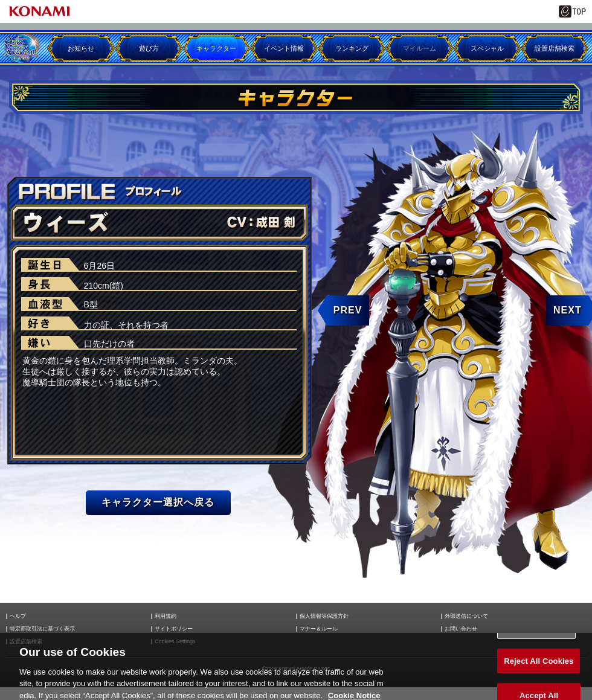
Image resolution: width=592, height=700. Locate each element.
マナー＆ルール (319, 629)
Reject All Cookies (539, 668)
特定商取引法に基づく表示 (42, 629)
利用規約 (166, 616)
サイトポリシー (174, 629)
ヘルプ (18, 616)
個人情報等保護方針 (324, 616)
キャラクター (216, 48)
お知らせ (81, 48)
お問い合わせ (461, 629)
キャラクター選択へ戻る (158, 502)
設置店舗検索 (555, 48)
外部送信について (466, 616)
